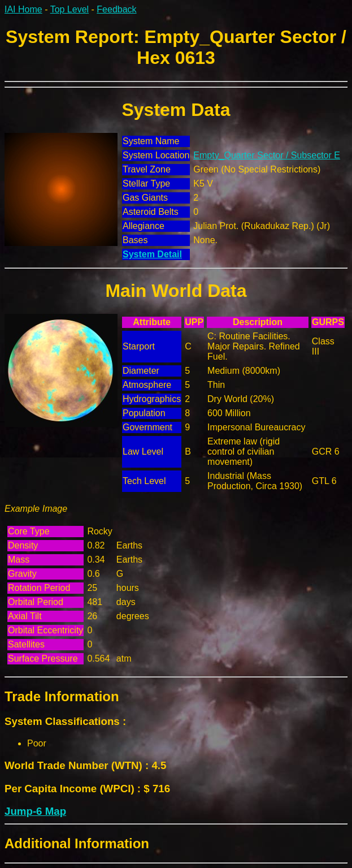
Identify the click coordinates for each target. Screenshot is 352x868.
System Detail (152, 254)
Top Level (70, 9)
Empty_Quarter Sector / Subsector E (267, 155)
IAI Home (23, 9)
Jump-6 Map (35, 811)
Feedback (116, 9)
